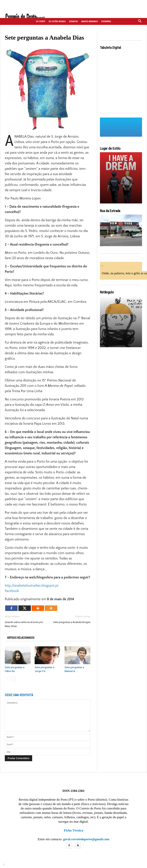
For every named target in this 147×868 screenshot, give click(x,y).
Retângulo (107, 292)
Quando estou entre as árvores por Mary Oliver (24, 624)
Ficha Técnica (73, 830)
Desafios (73, 22)
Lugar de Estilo (110, 148)
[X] (25, 608)
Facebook (12, 591)
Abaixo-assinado (89, 22)
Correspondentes (45, 29)
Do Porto (41, 22)
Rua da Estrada (110, 211)
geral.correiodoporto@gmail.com (86, 839)
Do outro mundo (57, 22)
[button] (140, 21)
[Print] (38, 608)
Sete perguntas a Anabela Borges (72, 622)
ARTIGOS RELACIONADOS (21, 638)
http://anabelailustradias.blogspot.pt (32, 586)
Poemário (106, 22)
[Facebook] (11, 608)
